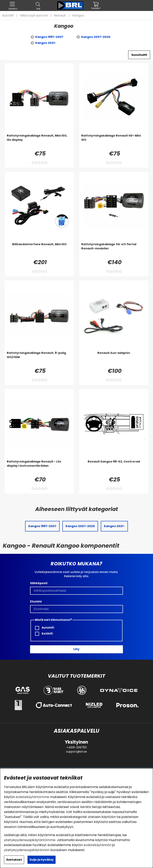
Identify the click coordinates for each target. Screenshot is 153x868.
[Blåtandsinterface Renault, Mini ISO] (39, 250)
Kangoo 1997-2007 (49, 37)
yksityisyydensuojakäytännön (27, 850)
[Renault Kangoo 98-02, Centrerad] (114, 467)
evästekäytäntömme (32, 797)
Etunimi (36, 601)
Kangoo (78, 15)
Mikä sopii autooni (34, 15)
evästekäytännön (98, 845)
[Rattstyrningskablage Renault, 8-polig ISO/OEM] (39, 359)
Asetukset (14, 860)
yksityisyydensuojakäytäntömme (30, 840)
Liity (76, 649)
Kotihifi (44, 634)
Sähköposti (39, 583)
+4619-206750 (77, 747)
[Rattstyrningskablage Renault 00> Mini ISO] (114, 142)
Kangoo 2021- (46, 43)
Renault (60, 15)
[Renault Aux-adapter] (114, 359)
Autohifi (8, 15)
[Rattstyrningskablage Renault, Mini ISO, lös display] (39, 142)
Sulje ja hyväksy (42, 860)
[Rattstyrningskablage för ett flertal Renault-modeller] (114, 250)
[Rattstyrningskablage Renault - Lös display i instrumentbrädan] (39, 467)
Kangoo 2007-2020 (96, 37)
